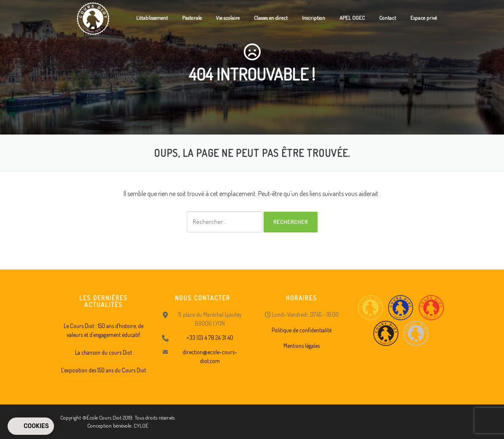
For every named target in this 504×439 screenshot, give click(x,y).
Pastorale (192, 18)
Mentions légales (302, 346)
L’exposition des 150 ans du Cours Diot (104, 370)
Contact (388, 18)
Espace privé (424, 18)
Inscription (314, 18)
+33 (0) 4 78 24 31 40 (210, 338)
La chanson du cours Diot (104, 352)
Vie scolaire (228, 18)
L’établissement (152, 18)
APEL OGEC (352, 18)
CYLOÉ (141, 426)
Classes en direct (271, 18)
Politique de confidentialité (302, 330)
